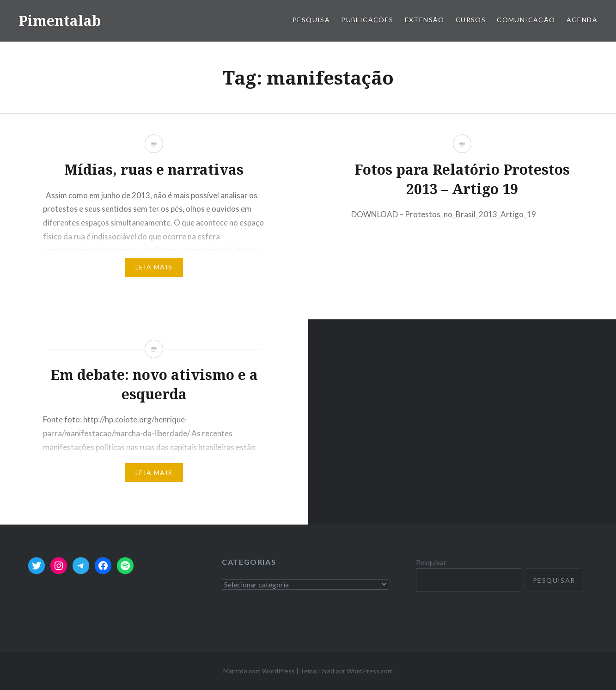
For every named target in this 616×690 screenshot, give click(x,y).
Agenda (582, 20)
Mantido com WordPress (259, 671)
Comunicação (526, 20)
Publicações (367, 20)
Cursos (471, 20)
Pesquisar (431, 562)
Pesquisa (311, 20)
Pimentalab (60, 21)
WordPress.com (370, 671)
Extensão (425, 20)
